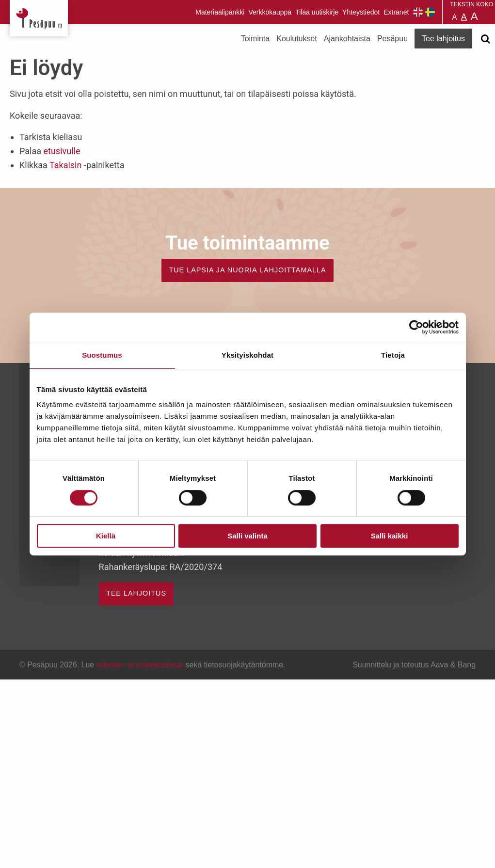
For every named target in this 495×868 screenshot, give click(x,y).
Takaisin (65, 165)
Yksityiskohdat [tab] (247, 355)
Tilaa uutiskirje (317, 12)
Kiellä (106, 536)
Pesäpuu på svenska (430, 12)
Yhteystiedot (361, 12)
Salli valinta (247, 536)
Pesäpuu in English (418, 12)
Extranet (396, 12)
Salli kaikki (390, 536)
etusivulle (62, 151)
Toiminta (255, 39)
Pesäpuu (39, 18)
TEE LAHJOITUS (136, 593)
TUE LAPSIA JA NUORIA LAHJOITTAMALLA (247, 270)
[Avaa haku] (485, 39)
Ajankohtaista (347, 39)
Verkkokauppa (270, 12)
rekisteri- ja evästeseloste (140, 665)
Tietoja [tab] (393, 355)
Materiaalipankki (220, 12)
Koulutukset (297, 39)
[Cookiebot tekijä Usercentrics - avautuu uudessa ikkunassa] (416, 327)
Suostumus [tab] (102, 355)
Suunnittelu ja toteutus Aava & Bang (414, 665)
